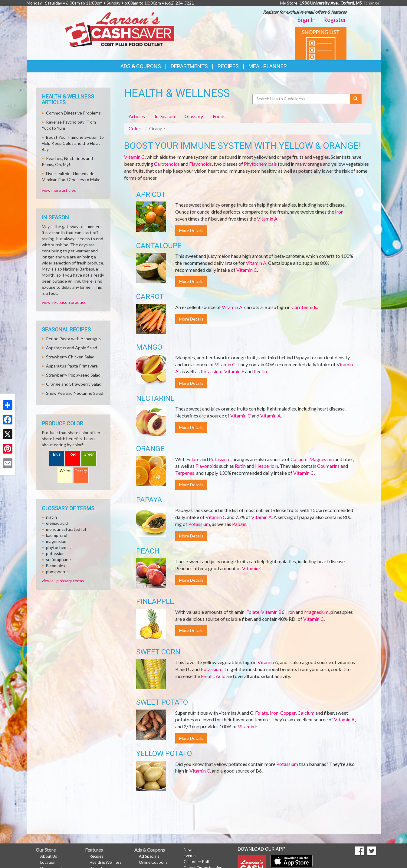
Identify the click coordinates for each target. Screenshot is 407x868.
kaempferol (57, 535)
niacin (51, 517)
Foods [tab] (219, 116)
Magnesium (322, 459)
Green (89, 454)
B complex (56, 565)
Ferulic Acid (213, 676)
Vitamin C (134, 157)
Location (48, 862)
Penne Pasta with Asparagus (73, 339)
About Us (49, 856)
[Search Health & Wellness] (302, 99)
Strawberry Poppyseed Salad (73, 375)
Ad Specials (149, 856)
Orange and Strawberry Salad (74, 384)
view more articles (59, 190)
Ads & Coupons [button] (141, 66)
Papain (239, 524)
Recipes (228, 66)
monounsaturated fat (66, 529)
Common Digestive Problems (73, 113)
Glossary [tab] (194, 116)
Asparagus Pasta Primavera (72, 366)
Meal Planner (268, 66)
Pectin (260, 371)
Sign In (307, 19)
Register (335, 19)
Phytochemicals (260, 164)
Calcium (299, 459)
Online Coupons (153, 862)
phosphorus (57, 572)
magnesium (57, 541)
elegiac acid (57, 523)
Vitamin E (234, 371)
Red (73, 454)
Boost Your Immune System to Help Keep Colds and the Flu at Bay (73, 143)
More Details (191, 230)
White (65, 471)
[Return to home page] (120, 29)
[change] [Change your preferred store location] (373, 3)
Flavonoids (200, 164)
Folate (193, 459)
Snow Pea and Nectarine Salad (75, 393)
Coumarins (328, 466)
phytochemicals (61, 547)
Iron (339, 212)
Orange (81, 471)
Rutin (240, 466)
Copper (288, 713)
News (189, 850)
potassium (56, 553)
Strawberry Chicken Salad (70, 357)
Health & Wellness (105, 862)
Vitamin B (271, 612)
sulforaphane (58, 559)
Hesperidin (267, 466)
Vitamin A (267, 219)
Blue (57, 454)
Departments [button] (189, 66)
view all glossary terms (63, 581)
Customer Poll (196, 862)
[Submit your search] (356, 99)
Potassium (212, 371)
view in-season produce (64, 302)
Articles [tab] (137, 116)
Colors (136, 128)
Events (190, 856)
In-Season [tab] (165, 116)
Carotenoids (167, 164)
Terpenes (185, 473)
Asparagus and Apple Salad (72, 348)
